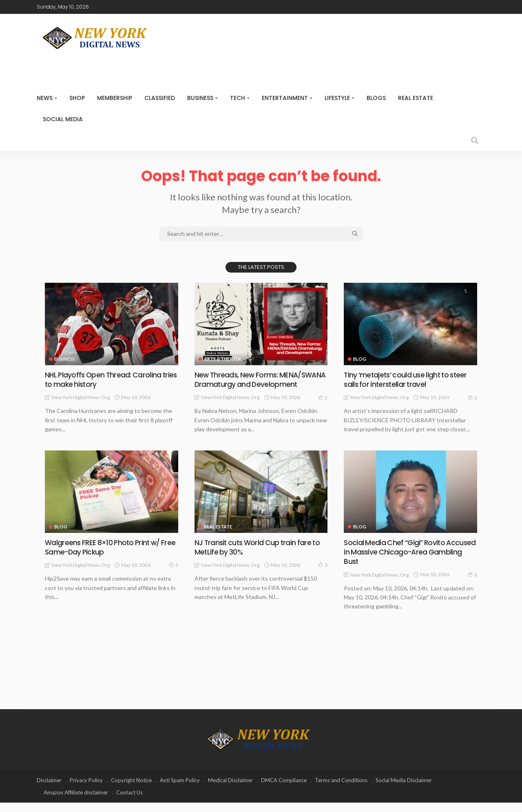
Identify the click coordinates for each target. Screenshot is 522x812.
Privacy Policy (86, 790)
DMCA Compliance (284, 790)
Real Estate (416, 98)
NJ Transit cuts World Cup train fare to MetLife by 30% (259, 557)
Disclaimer (49, 790)
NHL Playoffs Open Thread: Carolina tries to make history (104, 379)
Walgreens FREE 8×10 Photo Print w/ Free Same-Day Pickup (104, 557)
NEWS (45, 98)
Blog (360, 359)
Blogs (376, 98)
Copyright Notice (131, 790)
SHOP (77, 98)
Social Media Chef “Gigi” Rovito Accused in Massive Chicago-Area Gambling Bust (402, 561)
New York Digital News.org (81, 397)
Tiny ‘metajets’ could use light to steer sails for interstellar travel (407, 379)
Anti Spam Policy (180, 790)
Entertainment (285, 98)
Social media (63, 119)
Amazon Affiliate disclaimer (76, 802)
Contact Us (129, 802)
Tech (238, 98)
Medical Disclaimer (230, 790)
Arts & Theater (222, 359)
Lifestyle (337, 98)
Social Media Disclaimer (404, 790)
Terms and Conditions (341, 790)
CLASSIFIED (160, 98)
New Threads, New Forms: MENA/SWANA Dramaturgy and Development (248, 384)
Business (200, 98)
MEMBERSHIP (115, 98)
